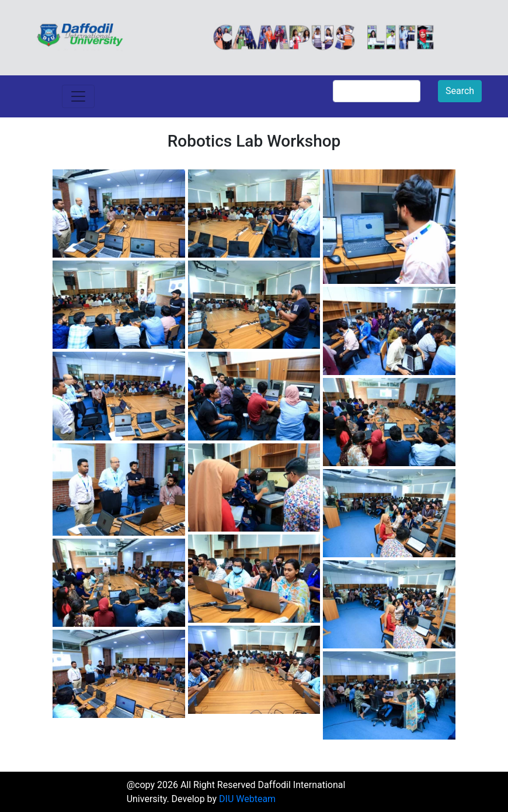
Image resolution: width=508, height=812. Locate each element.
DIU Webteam (247, 799)
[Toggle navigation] (78, 96)
